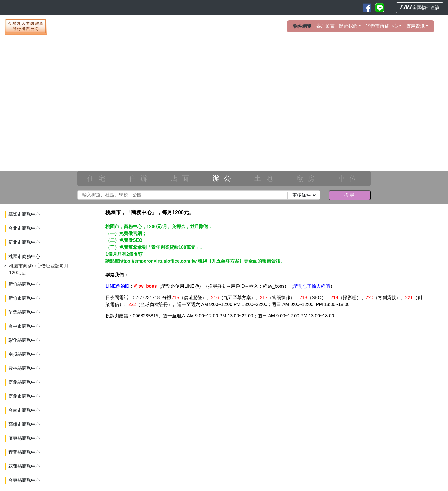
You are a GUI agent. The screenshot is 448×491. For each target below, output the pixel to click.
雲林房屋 (367, 374)
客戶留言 (325, 26)
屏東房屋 (260, 380)
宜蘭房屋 (325, 380)
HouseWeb (427, 396)
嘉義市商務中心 (24, 396)
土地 (266, 178)
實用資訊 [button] (415, 26)
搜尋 (350, 195)
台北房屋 (196, 374)
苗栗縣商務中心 (24, 312)
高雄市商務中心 (24, 424)
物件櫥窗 (140, 351)
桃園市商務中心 (24, 256)
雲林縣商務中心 (24, 368)
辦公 (224, 178)
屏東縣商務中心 (24, 438)
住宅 (99, 178)
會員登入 (131, 340)
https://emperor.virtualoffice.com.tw (159, 261)
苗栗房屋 (282, 374)
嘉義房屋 (196, 380)
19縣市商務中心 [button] (382, 26)
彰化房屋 (325, 374)
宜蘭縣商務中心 (24, 452)
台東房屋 (282, 380)
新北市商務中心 (24, 242)
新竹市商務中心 (24, 298)
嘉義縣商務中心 (24, 382)
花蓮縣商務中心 (24, 466)
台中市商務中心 (24, 326)
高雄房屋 (239, 380)
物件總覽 (302, 26)
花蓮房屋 (303, 380)
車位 (349, 178)
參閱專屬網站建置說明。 (303, 357)
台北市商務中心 (24, 228)
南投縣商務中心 (24, 354)
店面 (182, 178)
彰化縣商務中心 (24, 340)
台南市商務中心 (24, 410)
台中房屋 (303, 374)
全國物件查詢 (420, 7)
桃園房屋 (239, 374)
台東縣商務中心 (24, 480)
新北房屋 (217, 374)
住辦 (140, 178)
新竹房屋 (260, 374)
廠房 (308, 178)
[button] (34, 118)
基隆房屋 (346, 380)
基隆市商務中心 (24, 214)
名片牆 (119, 351)
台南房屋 (217, 380)
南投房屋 (346, 374)
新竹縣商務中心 (24, 284)
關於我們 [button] (348, 26)
